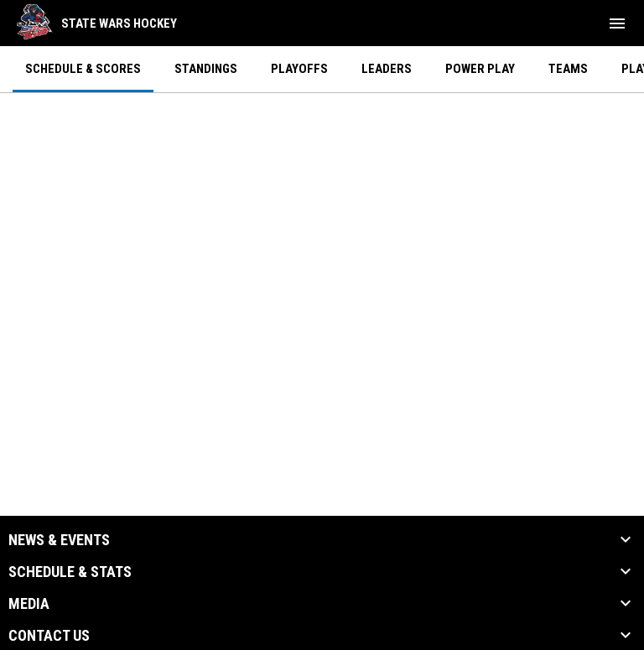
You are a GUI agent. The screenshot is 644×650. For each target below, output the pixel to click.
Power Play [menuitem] (480, 69)
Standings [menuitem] (206, 69)
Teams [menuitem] (568, 69)
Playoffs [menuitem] (299, 69)
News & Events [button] (59, 540)
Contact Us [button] (49, 636)
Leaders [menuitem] (387, 69)
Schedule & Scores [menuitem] (83, 69)
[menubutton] (617, 23)
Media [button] (29, 604)
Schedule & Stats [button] (70, 572)
